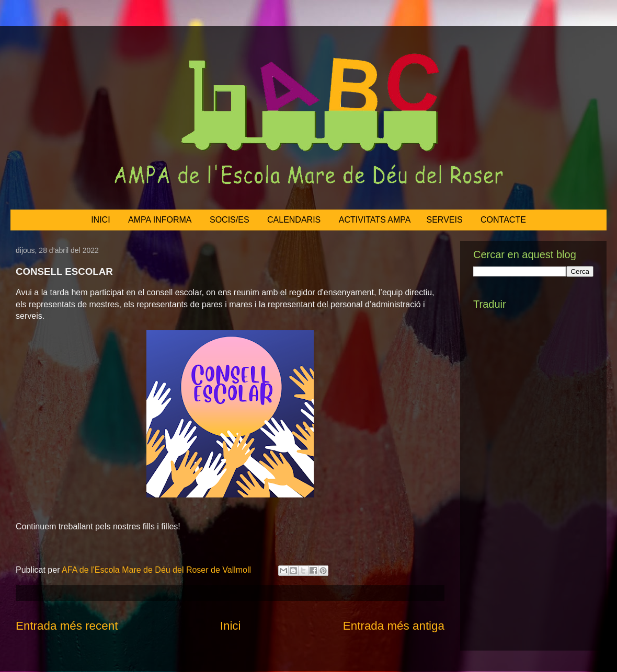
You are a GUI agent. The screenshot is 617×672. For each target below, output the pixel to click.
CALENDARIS (294, 220)
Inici (231, 626)
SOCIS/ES (230, 220)
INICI (100, 220)
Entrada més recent (67, 626)
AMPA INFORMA (160, 220)
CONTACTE (503, 220)
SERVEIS (445, 220)
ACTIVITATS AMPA (375, 220)
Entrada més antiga (394, 626)
